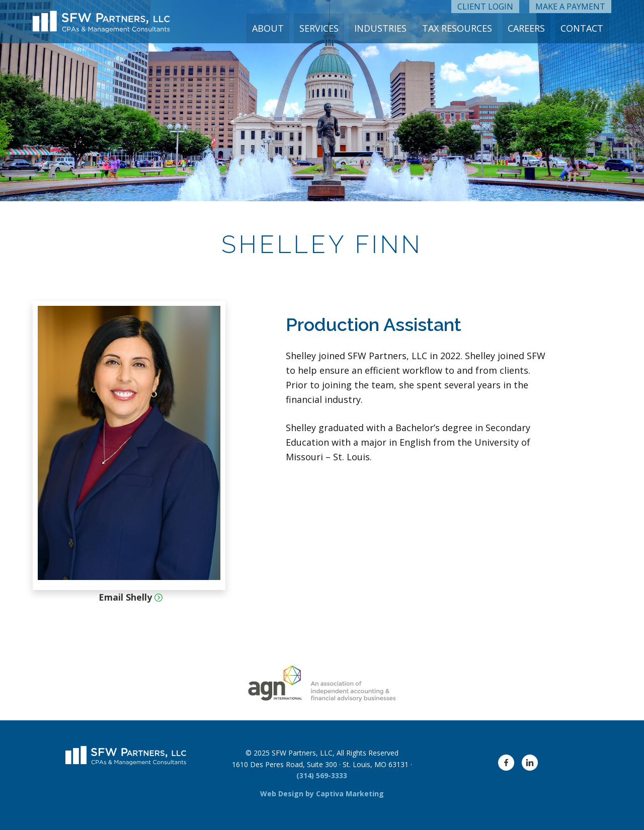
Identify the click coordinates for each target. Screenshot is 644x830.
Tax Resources (459, 29)
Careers (527, 29)
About (271, 29)
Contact (582, 29)
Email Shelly (129, 597)
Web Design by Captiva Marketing (322, 794)
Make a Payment (570, 7)
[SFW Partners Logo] (101, 22)
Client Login (485, 7)
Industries (382, 29)
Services (321, 29)
